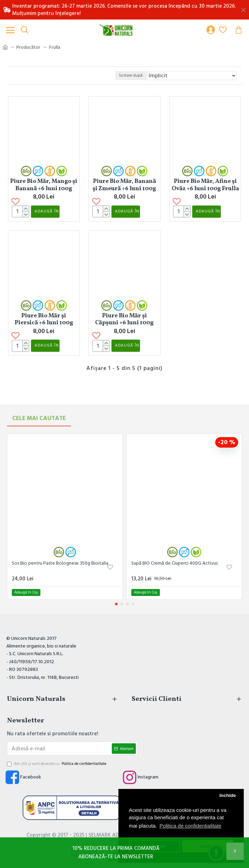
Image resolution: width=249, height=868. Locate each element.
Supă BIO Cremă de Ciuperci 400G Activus (174, 563)
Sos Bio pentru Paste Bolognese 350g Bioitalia (60, 563)
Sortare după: (131, 75)
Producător (28, 47)
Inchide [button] (228, 795)
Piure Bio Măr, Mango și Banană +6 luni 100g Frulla (44, 185)
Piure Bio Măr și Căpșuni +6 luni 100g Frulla (124, 332)
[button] (116, 604)
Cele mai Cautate (39, 418)
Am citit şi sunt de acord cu (57, 764)
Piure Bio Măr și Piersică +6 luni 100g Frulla (44, 332)
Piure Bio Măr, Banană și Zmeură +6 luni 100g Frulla (124, 185)
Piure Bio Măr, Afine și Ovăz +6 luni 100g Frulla (205, 185)
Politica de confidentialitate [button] (190, 826)
